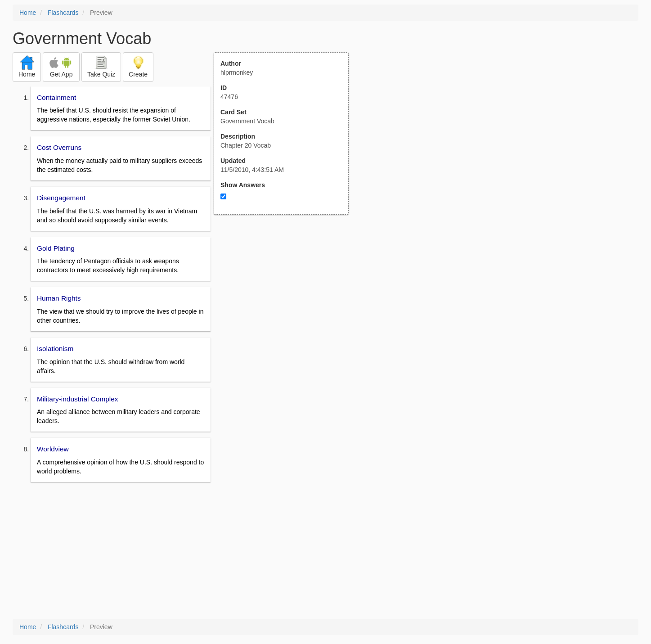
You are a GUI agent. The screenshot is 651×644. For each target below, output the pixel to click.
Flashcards (63, 13)
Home (28, 13)
